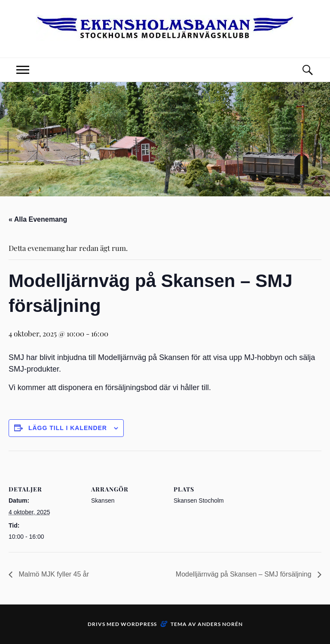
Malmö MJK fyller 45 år (53, 574)
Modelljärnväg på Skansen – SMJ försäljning (244, 574)
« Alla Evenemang (38, 219)
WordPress (139, 624)
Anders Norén (220, 624)
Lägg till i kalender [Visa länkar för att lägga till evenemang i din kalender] (68, 428)
